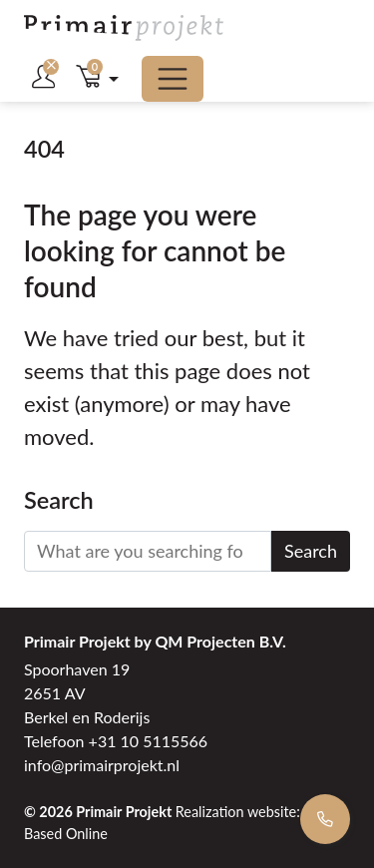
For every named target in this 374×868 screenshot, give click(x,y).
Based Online (66, 834)
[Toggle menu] (173, 79)
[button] (97, 79)
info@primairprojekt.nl (102, 765)
